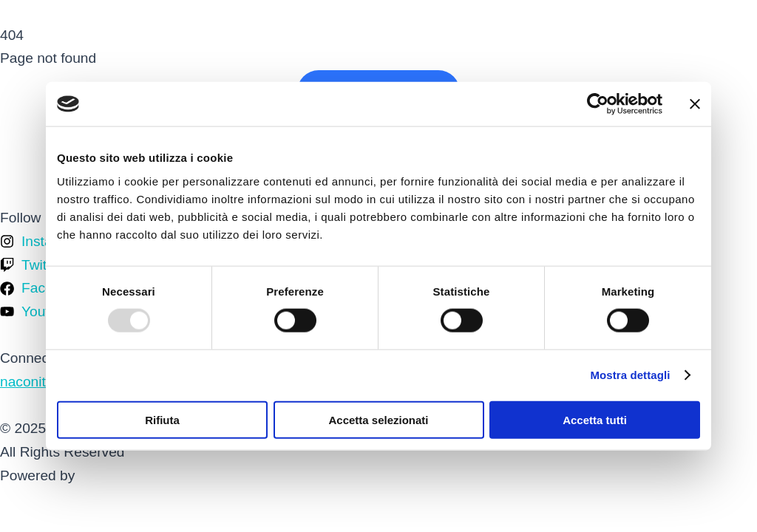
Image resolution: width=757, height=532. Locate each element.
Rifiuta (162, 419)
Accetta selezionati (378, 419)
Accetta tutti (595, 419)
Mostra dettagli (630, 375)
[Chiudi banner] (695, 104)
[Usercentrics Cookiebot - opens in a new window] (598, 104)
